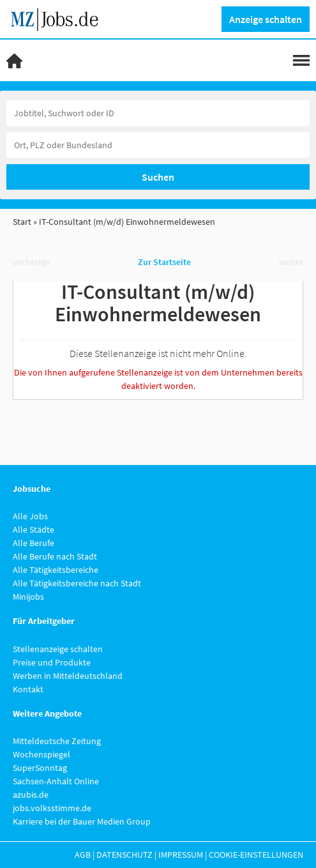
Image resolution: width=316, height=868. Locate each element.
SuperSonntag (40, 768)
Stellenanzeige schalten (58, 649)
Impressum (181, 855)
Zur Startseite (164, 262)
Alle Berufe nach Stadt (55, 556)
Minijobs (28, 597)
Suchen (158, 177)
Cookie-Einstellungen (256, 855)
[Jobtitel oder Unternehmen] (158, 113)
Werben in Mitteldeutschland (68, 676)
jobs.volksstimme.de (52, 808)
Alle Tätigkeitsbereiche (56, 570)
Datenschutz (124, 855)
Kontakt (28, 689)
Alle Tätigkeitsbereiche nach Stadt (77, 583)
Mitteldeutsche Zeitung (57, 741)
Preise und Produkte (52, 662)
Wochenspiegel (41, 754)
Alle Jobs (30, 516)
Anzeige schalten (266, 19)
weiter (291, 262)
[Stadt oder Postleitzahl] (158, 145)
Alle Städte (34, 529)
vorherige (31, 262)
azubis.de (31, 795)
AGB (83, 855)
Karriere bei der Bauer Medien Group (82, 821)
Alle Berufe (34, 543)
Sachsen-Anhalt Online (56, 781)
